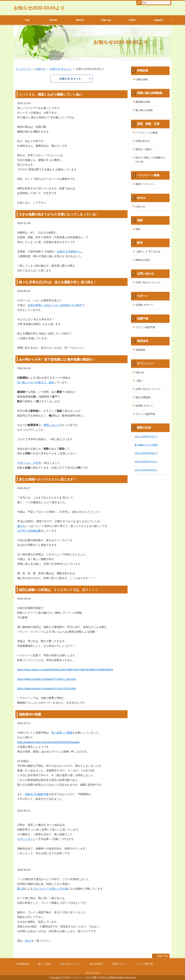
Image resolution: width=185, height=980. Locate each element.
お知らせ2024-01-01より (146, 436)
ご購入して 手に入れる (148, 252)
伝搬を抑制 (142, 79)
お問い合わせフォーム (70, 964)
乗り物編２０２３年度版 (146, 445)
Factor (53, 20)
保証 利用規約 (143, 397)
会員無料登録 (23, 964)
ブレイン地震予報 (145, 327)
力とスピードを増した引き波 (51, 889)
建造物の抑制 (143, 102)
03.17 (28, 941)
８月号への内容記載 (29, 531)
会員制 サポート (144, 305)
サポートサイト (26, 839)
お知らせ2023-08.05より (146, 453)
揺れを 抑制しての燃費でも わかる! (150, 160)
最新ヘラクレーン (145, 184)
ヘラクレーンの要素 (146, 133)
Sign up (106, 20)
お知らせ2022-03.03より (39, 8)
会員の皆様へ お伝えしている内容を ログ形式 (55, 305)
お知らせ (40, 69)
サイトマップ (92, 972)
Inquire (159, 20)
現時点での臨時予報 (37, 794)
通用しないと (51, 425)
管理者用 (140, 350)
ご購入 (139, 381)
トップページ (23, 69)
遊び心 (21, 526)
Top (27, 20)
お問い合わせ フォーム (148, 282)
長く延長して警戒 (62, 733)
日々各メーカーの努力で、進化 (36, 382)
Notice (80, 20)
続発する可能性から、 (70, 251)
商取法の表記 (143, 260)
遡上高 (21, 889)
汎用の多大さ (143, 141)
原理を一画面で (144, 149)
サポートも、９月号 (29, 463)
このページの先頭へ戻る (161, 956)
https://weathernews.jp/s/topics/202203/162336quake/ (48, 742)
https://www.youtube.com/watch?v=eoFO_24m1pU (47, 679)
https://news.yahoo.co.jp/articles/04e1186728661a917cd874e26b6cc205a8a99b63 (65, 669)
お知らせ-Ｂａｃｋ (61, 69)
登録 (138, 229)
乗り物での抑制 (144, 110)
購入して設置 (44, 964)
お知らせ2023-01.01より (146, 462)
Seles (132, 20)
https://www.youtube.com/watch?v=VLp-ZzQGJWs (47, 688)
